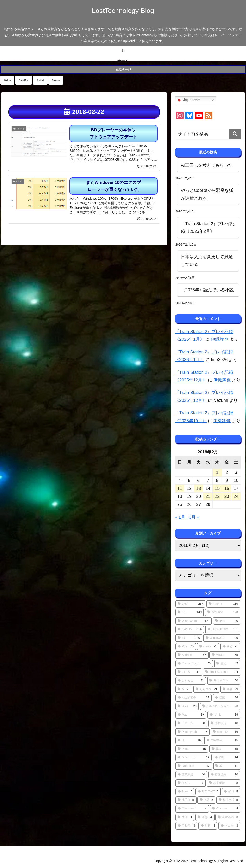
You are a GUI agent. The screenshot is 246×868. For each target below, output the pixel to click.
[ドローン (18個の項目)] (191, 723)
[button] (235, 134)
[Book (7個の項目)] (185, 792)
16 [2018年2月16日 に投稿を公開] (227, 488)
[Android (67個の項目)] (192, 655)
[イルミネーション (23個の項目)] (220, 706)
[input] (208, 134)
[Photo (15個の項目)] (192, 749)
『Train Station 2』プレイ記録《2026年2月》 (208, 228)
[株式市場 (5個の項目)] (228, 800)
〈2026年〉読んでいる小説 (207, 290)
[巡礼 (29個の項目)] (230, 689)
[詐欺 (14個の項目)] (226, 757)
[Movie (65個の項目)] (225, 655)
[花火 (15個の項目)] (225, 749)
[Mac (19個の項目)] (191, 715)
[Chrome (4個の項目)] (225, 809)
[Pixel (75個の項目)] (186, 647)
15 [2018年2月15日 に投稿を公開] (217, 488)
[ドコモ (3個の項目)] (229, 826)
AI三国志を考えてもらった (207, 165)
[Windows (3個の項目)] (228, 817)
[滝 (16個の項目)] (189, 740)
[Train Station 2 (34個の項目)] (222, 672)
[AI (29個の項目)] (184, 689)
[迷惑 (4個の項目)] (205, 817)
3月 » (194, 517)
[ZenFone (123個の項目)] (223, 612)
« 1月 (180, 517)
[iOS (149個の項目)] (190, 612)
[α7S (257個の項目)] (190, 604)
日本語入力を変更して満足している (207, 261)
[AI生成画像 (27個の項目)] (194, 698)
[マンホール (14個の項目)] (194, 757)
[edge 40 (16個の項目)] (226, 732)
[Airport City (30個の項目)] (224, 681)
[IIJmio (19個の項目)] (224, 715)
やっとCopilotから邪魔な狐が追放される (207, 194)
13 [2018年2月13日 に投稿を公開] (198, 488)
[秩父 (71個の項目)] (230, 647)
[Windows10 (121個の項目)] (194, 621)
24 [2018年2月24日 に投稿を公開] (236, 496)
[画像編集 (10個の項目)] (224, 775)
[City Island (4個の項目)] (192, 809)
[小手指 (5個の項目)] (186, 800)
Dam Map (24, 80)
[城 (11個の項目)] (227, 766)
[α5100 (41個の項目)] (189, 672)
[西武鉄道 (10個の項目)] (191, 775)
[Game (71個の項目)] (208, 647)
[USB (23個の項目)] (187, 706)
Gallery (8, 80)
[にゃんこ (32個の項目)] (191, 681)
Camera (56, 80)
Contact (40, 80)
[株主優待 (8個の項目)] (224, 783)
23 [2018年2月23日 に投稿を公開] (227, 496)
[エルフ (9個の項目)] (191, 783)
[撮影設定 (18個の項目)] (224, 723)
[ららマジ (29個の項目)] (206, 689)
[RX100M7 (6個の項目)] (208, 792)
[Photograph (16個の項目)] (193, 732)
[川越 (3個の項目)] (208, 826)
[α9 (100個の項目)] (189, 638)
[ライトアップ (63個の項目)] (194, 664)
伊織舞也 (220, 339)
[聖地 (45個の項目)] (227, 664)
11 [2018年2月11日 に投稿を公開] (180, 488)
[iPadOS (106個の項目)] (190, 629)
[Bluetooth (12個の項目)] (194, 766)
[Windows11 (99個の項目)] (222, 638)
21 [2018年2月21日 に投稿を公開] (208, 496)
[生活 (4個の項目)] (185, 817)
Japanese (188, 100)
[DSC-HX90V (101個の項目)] (223, 629)
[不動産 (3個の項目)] (186, 826)
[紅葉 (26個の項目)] (227, 698)
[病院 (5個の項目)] (206, 800)
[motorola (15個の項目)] (222, 740)
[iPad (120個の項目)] (227, 621)
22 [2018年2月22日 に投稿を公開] (217, 496)
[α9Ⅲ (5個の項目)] (231, 792)
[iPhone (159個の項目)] (223, 604)
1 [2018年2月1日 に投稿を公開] (217, 472)
